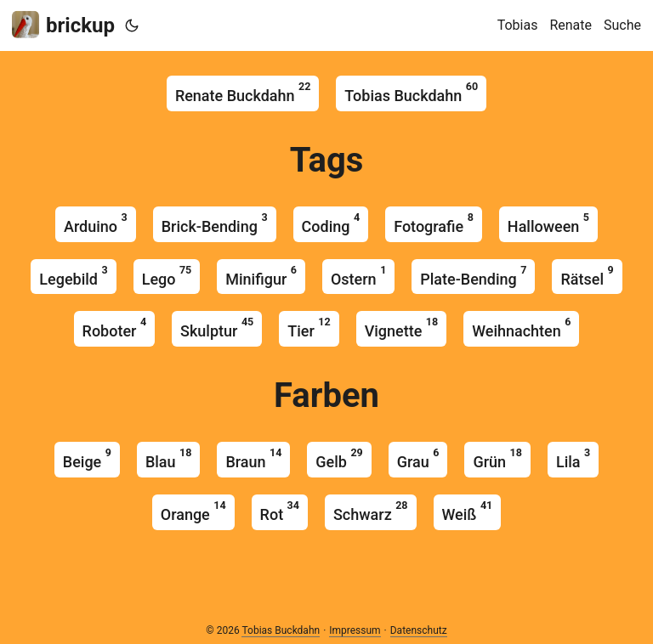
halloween (548, 223)
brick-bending (215, 223)
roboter (115, 328)
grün (497, 458)
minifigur (261, 276)
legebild (73, 276)
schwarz (371, 511)
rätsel (587, 276)
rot (280, 511)
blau (168, 458)
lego (167, 276)
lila (573, 458)
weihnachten (521, 328)
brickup (63, 24)
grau (418, 458)
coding (331, 223)
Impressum (355, 630)
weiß (468, 511)
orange (193, 511)
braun (253, 458)
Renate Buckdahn (243, 92)
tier (309, 328)
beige (87, 458)
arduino (96, 223)
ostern (358, 276)
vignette (402, 328)
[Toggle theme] (132, 25)
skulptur (217, 328)
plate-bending (473, 276)
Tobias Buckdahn (411, 92)
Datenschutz (419, 630)
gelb (339, 458)
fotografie (434, 223)
